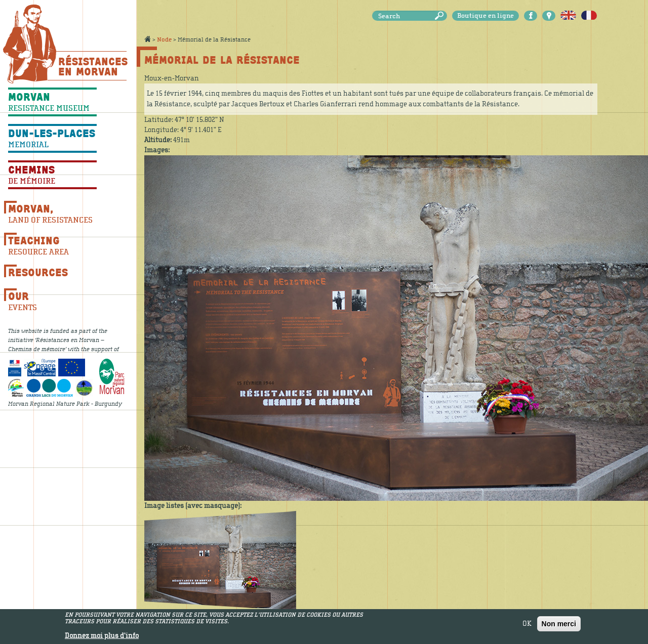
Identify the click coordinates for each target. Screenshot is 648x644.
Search (441, 16)
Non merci (559, 626)
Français (589, 16)
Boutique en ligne (485, 16)
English (568, 16)
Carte (549, 16)
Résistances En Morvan (92, 66)
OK (527, 626)
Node (164, 39)
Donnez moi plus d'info (102, 638)
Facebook (531, 16)
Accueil (147, 39)
